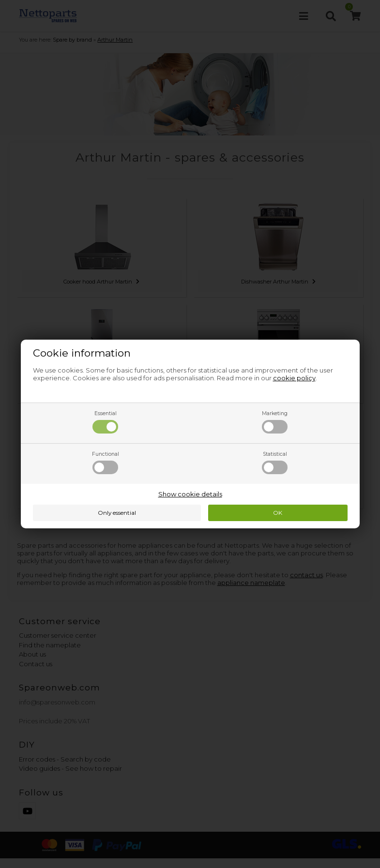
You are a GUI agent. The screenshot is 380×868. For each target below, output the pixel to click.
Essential (105, 422)
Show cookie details (190, 494)
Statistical (275, 463)
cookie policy (294, 378)
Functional (106, 463)
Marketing (275, 422)
